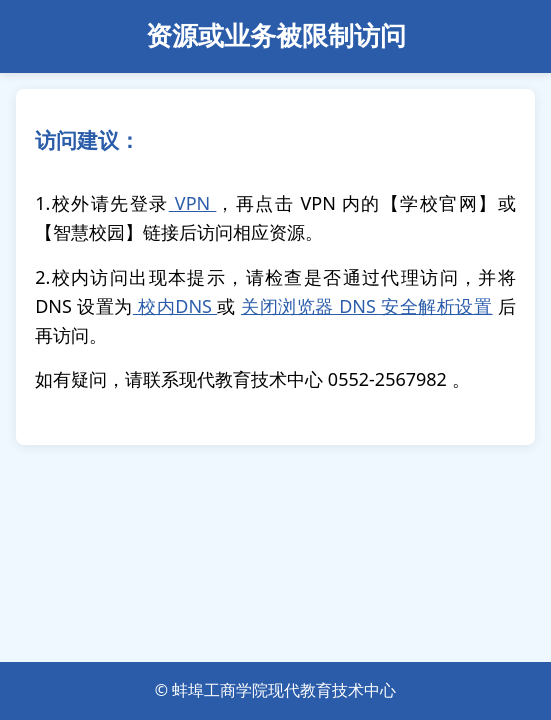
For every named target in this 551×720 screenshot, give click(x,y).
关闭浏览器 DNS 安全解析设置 (367, 306)
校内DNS (175, 306)
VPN (193, 203)
